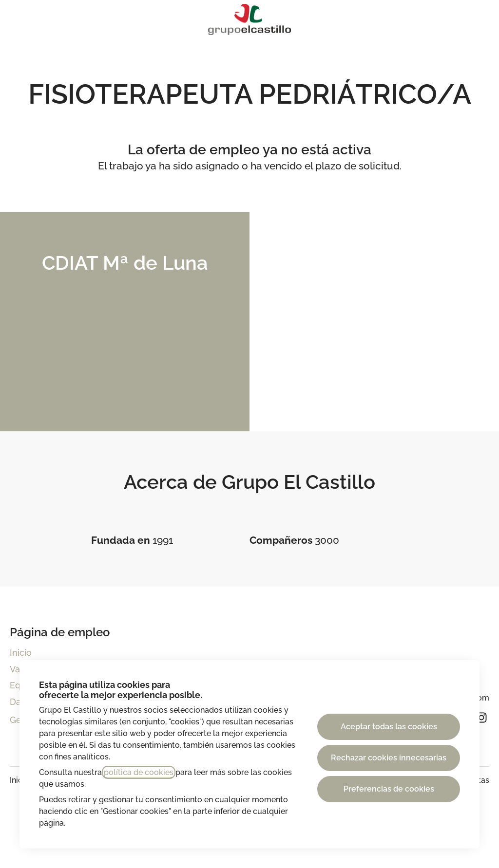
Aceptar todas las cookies (389, 727)
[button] (480, 19)
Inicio (21, 653)
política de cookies (139, 772)
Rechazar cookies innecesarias (389, 758)
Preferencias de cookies (389, 789)
